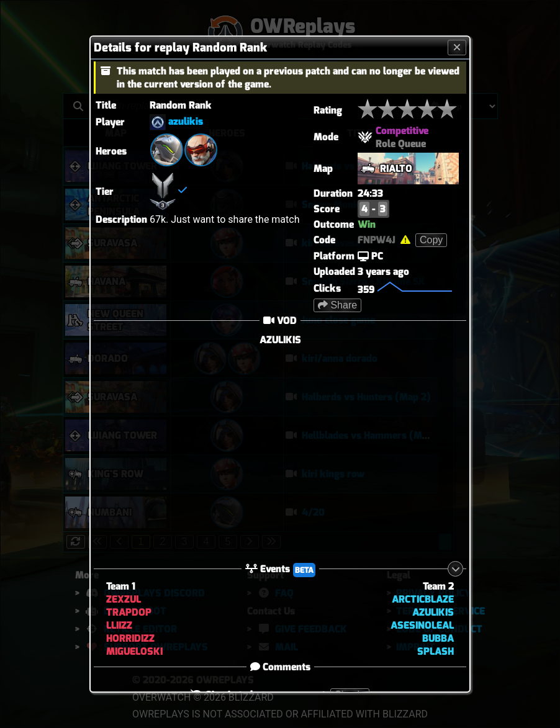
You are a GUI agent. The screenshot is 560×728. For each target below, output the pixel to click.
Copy (431, 240)
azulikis (186, 121)
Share (337, 305)
